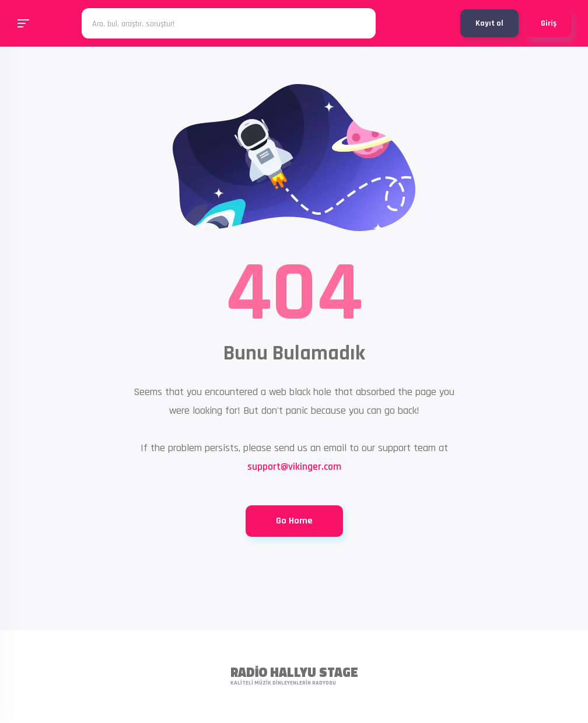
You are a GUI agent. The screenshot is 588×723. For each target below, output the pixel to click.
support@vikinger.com (294, 467)
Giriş (549, 23)
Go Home (294, 521)
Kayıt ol (489, 23)
